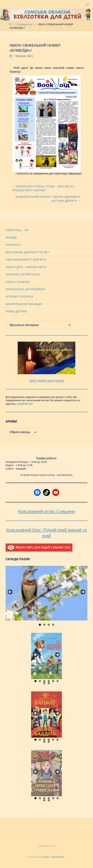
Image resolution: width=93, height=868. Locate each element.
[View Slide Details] (46, 593)
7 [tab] (44, 683)
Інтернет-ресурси (19, 297)
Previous (10, 592)
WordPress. (58, 857)
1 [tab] (40, 625)
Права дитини (16, 311)
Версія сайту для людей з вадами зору (39, 547)
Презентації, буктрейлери (25, 289)
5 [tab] (53, 681)
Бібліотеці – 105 (17, 230)
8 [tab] (49, 683)
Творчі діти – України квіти (26, 267)
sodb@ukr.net (25, 404)
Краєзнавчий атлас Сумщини (46, 511)
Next (83, 592)
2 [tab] (44, 625)
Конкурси (13, 245)
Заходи (11, 237)
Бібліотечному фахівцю (24, 304)
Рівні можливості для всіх (26, 260)
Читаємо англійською (23, 274)
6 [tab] (58, 681)
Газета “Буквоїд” (18, 282)
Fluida (45, 857)
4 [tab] (53, 625)
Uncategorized (25, 24)
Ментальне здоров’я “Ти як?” (28, 252)
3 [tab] (49, 625)
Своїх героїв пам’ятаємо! (47, 381)
